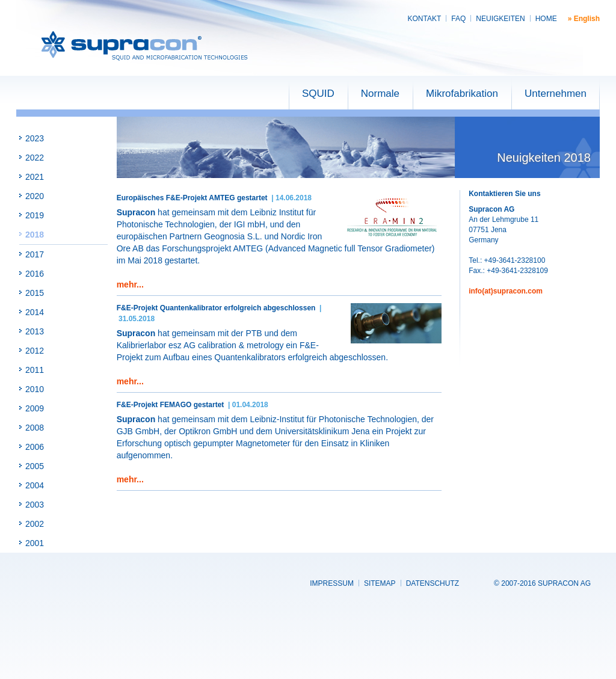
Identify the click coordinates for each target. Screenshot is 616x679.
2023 (35, 138)
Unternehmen (556, 94)
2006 (35, 447)
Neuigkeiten (500, 19)
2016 (35, 274)
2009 (35, 408)
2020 (35, 196)
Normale (380, 94)
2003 (35, 505)
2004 (35, 485)
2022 (35, 158)
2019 (35, 215)
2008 (35, 428)
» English (584, 19)
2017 (35, 254)
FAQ (458, 19)
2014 (35, 312)
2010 (35, 389)
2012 (35, 351)
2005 (35, 466)
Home (546, 19)
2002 (35, 524)
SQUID (318, 94)
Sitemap (380, 583)
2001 (35, 543)
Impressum (332, 583)
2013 (35, 331)
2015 (35, 293)
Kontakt (425, 19)
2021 (35, 177)
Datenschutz (433, 583)
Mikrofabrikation (462, 94)
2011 (35, 370)
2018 (35, 235)
